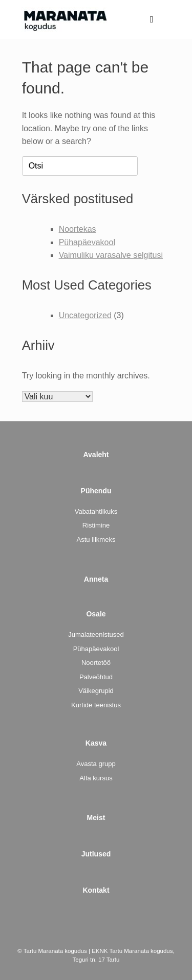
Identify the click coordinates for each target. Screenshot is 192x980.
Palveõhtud (96, 677)
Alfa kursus (96, 778)
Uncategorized (85, 315)
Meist (96, 818)
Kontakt (96, 890)
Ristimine (96, 525)
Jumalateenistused (96, 635)
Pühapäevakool (87, 242)
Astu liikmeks (96, 540)
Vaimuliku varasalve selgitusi (111, 255)
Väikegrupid (96, 691)
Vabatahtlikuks (96, 511)
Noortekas (78, 229)
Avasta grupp (96, 764)
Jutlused (96, 854)
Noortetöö (96, 663)
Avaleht (96, 455)
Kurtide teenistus (96, 705)
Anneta (96, 579)
